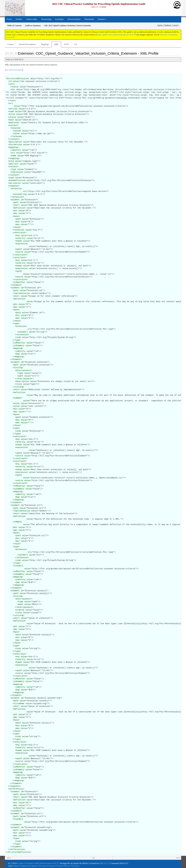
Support (102, 19)
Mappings (45, 44)
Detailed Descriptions (27, 44)
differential (16, 789)
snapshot (14, 186)
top (94, 858)
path (16, 203)
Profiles (19, 19)
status (15, 87)
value (16, 81)
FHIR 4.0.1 (103, 863)
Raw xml (8, 70)
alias (17, 403)
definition (20, 208)
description (16, 142)
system (17, 131)
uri (13, 153)
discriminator (24, 371)
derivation (15, 183)
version (13, 109)
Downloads (89, 19)
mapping (13, 147)
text (12, 84)
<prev (160, 25)
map (18, 354)
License (76, 866)
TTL (76, 44)
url (11, 103)
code (19, 337)
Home (9, 19)
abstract (14, 164)
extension (17, 189)
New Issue (42, 866)
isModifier (20, 282)
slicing (18, 368)
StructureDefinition (18, 79)
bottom (168, 25)
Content (10, 44)
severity (21, 238)
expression (17, 172)
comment (18, 398)
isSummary (19, 346)
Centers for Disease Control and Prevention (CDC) (38, 863)
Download (17, 70)
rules (19, 384)
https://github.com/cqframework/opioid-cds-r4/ (115, 35)
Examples (60, 19)
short (17, 205)
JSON (66, 44)
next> (176, 25)
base (16, 216)
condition (19, 230)
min (16, 211)
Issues (52, 866)
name (12, 112)
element (16, 200)
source (20, 252)
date (12, 120)
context (13, 167)
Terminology (46, 19)
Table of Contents (20, 866)
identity (16, 150)
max (16, 213)
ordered (20, 610)
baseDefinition (17, 181)
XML (56, 44)
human (19, 241)
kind (12, 161)
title (12, 114)
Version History (64, 866)
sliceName (19, 704)
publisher (15, 123)
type (14, 169)
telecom (16, 128)
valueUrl (23, 332)
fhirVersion (16, 145)
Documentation (74, 19)
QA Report (33, 866)
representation (22, 293)
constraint (20, 233)
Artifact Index (32, 19)
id (10, 81)
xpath (19, 249)
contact (13, 125)
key (18, 236)
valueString (20, 194)
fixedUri (18, 566)
